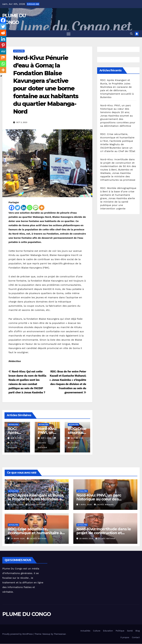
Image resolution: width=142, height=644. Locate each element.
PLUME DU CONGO (27, 614)
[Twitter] (18, 208)
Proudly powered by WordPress (18, 634)
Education (108, 631)
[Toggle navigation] (69, 34)
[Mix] (3, 58)
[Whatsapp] (30, 208)
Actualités (19, 51)
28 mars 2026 (87, 539)
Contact (136, 638)
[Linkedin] (24, 208)
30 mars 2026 (18, 539)
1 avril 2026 (86, 505)
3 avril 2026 (17, 505)
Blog (138, 631)
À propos (125, 638)
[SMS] (36, 208)
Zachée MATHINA (35, 505)
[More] (42, 208)
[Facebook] (12, 208)
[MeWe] (3, 51)
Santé (130, 631)
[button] (131, 34)
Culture (97, 631)
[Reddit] (3, 33)
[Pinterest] (3, 45)
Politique (120, 631)
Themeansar (60, 634)
